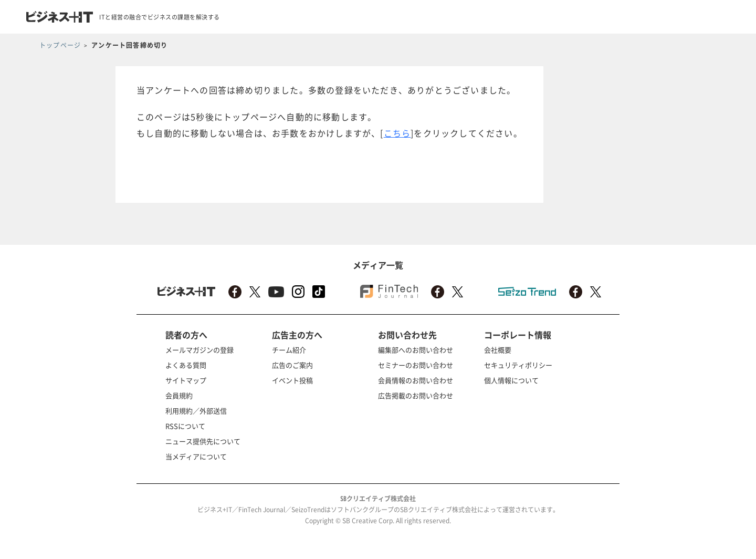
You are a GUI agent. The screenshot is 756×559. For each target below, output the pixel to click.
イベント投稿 (292, 380)
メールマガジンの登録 (199, 350)
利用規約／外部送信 (196, 411)
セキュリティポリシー (518, 365)
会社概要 (498, 350)
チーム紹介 (289, 350)
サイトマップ (186, 380)
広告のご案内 (292, 365)
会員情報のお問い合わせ (416, 380)
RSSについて (185, 426)
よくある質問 (186, 365)
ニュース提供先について (203, 441)
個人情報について (511, 380)
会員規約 (179, 395)
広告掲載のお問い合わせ (416, 395)
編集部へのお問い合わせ (416, 350)
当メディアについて (196, 456)
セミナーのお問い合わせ (416, 365)
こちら (397, 133)
